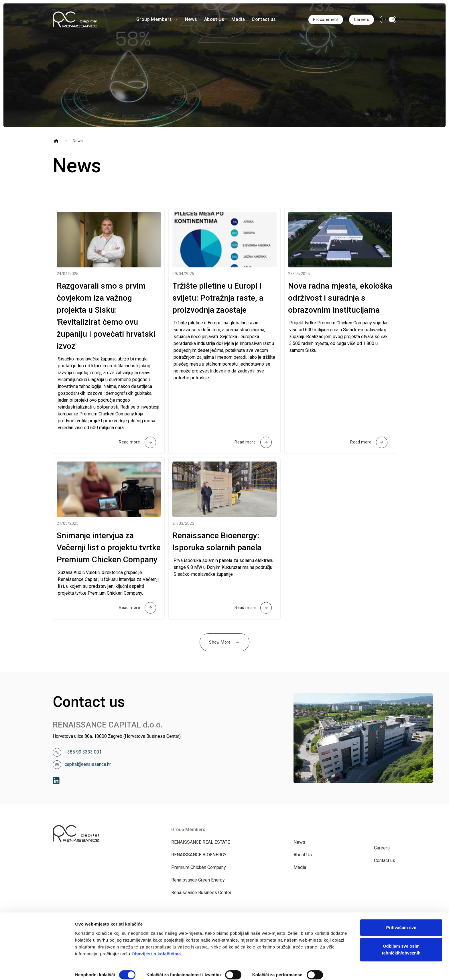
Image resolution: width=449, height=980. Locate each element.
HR (384, 19)
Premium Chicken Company (199, 867)
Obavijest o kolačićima (156, 928)
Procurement (326, 19)
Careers (362, 19)
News (191, 19)
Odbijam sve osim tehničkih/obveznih (401, 923)
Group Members (157, 19)
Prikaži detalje (90, 969)
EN (392, 19)
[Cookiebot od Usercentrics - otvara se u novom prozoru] (37, 969)
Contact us (264, 19)
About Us (214, 19)
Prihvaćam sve (401, 901)
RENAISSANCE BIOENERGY (199, 855)
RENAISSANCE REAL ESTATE (201, 842)
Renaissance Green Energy (198, 880)
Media (238, 19)
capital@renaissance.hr (88, 764)
